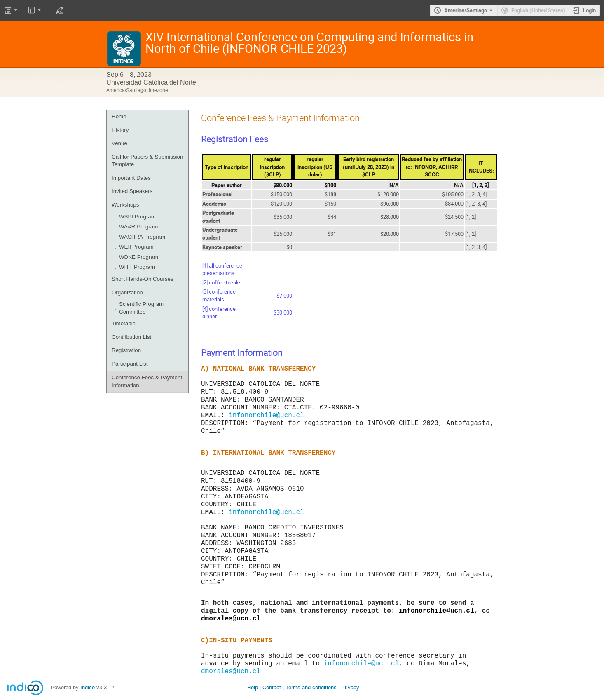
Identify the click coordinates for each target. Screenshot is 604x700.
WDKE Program (139, 257)
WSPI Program (137, 217)
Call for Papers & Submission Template (147, 161)
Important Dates (131, 178)
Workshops (125, 205)
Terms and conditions (311, 687)
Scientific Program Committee (141, 308)
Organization (127, 292)
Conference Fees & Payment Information (147, 381)
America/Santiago (466, 10)
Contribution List (131, 337)
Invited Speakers (132, 191)
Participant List (130, 364)
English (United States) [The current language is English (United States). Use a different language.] (538, 10)
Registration (126, 350)
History (120, 130)
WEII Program (136, 247)
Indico (88, 687)
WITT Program (137, 267)
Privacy (350, 687)
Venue (119, 143)
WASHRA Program (142, 237)
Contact (272, 687)
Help (253, 687)
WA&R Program (138, 227)
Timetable (124, 323)
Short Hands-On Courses (143, 279)
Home (119, 116)
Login (589, 10)
